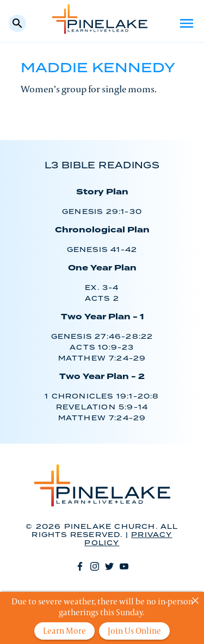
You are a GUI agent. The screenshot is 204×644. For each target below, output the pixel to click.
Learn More (64, 631)
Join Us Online (134, 631)
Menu (187, 23)
